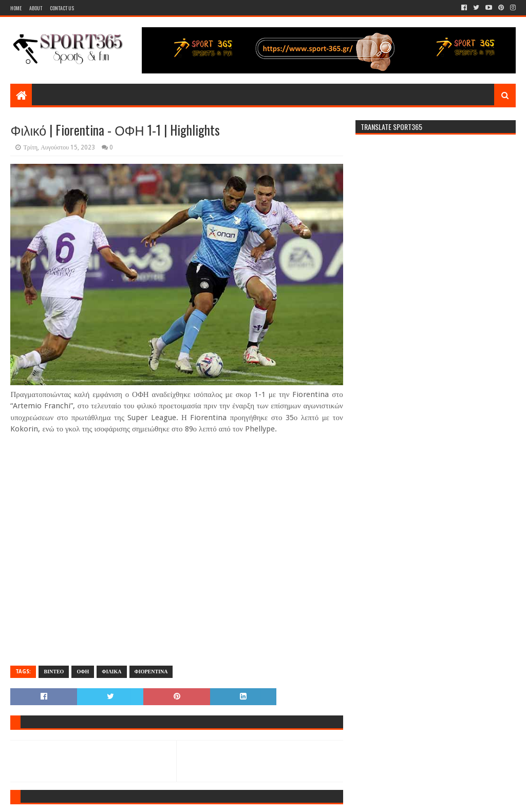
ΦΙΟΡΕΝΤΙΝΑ (151, 672)
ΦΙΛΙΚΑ (111, 672)
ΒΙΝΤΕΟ (54, 672)
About (36, 8)
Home (16, 8)
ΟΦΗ (83, 672)
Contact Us (62, 8)
